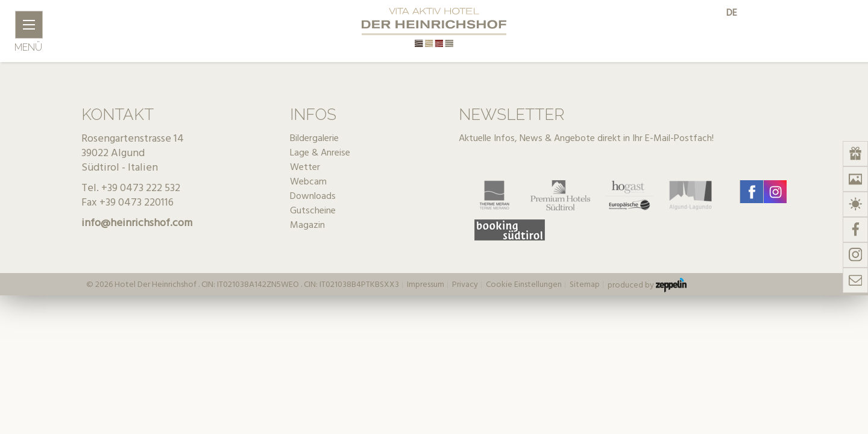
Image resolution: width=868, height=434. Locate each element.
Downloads (313, 197)
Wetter (305, 168)
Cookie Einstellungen (524, 285)
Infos (313, 115)
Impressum (426, 285)
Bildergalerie (314, 139)
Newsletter (511, 115)
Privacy (465, 285)
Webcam (308, 182)
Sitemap (585, 285)
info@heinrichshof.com (137, 223)
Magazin (307, 225)
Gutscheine (313, 211)
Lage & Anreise (320, 153)
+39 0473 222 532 (141, 188)
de (732, 13)
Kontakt (118, 115)
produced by (647, 285)
